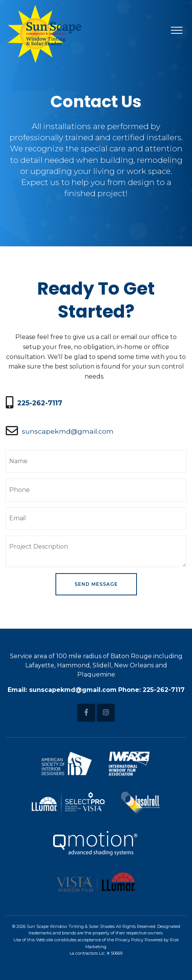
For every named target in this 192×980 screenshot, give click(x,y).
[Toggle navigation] (177, 30)
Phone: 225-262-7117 (151, 690)
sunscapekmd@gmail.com (68, 431)
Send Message (96, 584)
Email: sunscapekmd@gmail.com (62, 690)
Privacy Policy (129, 940)
